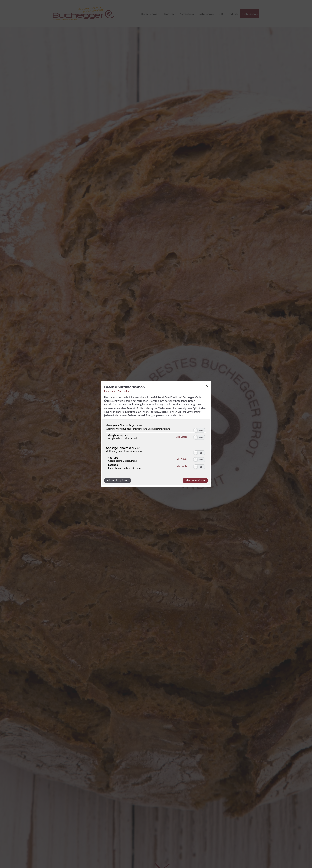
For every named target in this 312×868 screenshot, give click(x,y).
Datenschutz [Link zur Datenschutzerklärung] (124, 391)
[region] (156, 447)
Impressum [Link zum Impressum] (110, 391)
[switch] (199, 430)
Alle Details (182, 437)
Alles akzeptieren (195, 480)
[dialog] (156, 434)
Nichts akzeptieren (118, 480)
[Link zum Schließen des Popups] (207, 386)
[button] (196, 430)
